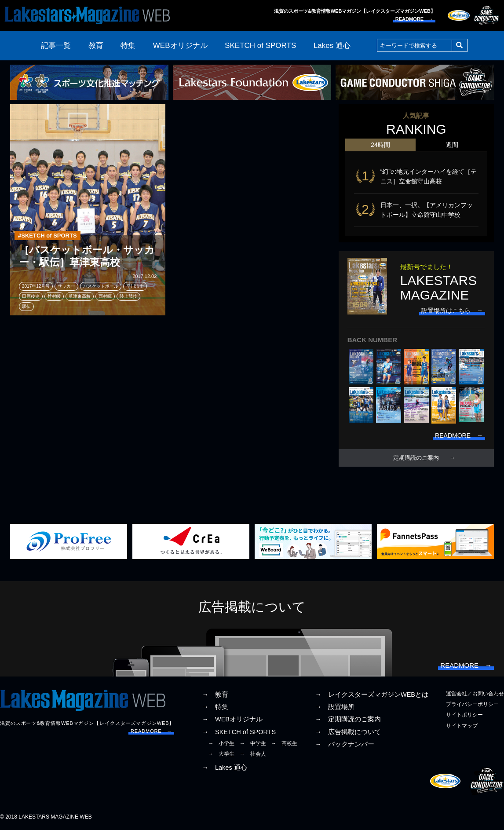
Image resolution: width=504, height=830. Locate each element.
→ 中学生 (253, 743)
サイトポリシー (464, 715)
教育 (96, 46)
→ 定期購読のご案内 (348, 719)
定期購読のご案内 (416, 458)
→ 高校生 (284, 743)
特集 (128, 46)
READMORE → (414, 19)
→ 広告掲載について (348, 732)
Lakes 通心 (332, 46)
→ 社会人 (253, 754)
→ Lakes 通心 (224, 768)
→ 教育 (215, 695)
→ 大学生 (221, 754)
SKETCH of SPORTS (260, 46)
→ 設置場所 (335, 707)
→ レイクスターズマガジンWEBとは (372, 695)
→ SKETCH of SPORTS (239, 732)
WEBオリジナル (180, 46)
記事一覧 (56, 46)
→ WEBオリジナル (232, 719)
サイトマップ (462, 726)
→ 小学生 (221, 743)
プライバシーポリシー (472, 704)
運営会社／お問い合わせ (475, 694)
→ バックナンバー (345, 744)
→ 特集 (215, 707)
